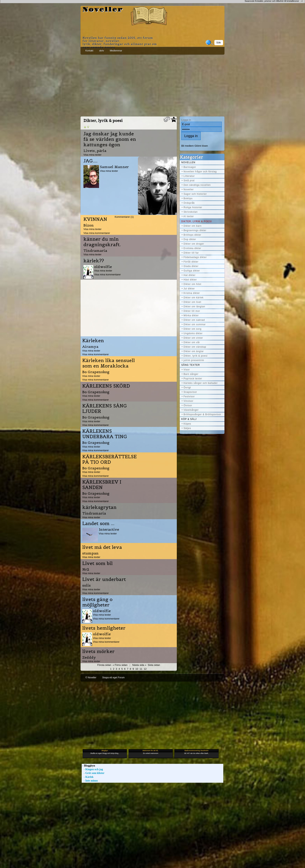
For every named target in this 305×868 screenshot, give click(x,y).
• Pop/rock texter (192, 379)
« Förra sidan (120, 665)
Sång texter (191, 365)
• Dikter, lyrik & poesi (195, 356)
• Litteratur (188, 176)
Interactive (109, 529)
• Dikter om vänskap (194, 347)
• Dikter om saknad (193, 320)
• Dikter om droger (193, 244)
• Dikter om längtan (193, 307)
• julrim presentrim (193, 360)
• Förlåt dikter (190, 262)
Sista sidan (154, 665)
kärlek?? (94, 261)
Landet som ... (98, 523)
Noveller (103, 10)
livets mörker (98, 651)
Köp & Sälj (189, 419)
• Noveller (188, 189)
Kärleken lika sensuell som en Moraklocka (109, 363)
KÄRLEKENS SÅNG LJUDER (105, 409)
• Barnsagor (189, 167)
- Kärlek (88, 777)
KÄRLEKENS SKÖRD (106, 386)
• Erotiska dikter (192, 248)
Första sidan (104, 665)
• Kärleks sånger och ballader (200, 383)
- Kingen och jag (92, 769)
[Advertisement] (152, 85)
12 (145, 669)
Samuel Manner (114, 167)
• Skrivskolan (190, 212)
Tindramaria (95, 251)
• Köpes (186, 424)
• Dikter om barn (192, 226)
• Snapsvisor (189, 392)
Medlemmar (116, 51)
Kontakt (89, 51)
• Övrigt (186, 388)
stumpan (90, 553)
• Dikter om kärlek (193, 298)
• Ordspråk (188, 203)
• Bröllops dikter (192, 235)
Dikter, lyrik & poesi (197, 221)
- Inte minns (90, 781)
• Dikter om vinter (192, 338)
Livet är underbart (104, 579)
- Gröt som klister (93, 773)
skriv (102, 51)
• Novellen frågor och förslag (199, 172)
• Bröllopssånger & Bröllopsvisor (201, 414)
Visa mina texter (92, 155)
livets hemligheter (104, 628)
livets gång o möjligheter (97, 602)
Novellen (188, 162)
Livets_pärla (95, 151)
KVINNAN (95, 219)
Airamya (90, 347)
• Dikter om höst (192, 284)
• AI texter (188, 216)
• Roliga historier (192, 207)
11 (141, 669)
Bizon (89, 225)
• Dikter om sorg (192, 329)
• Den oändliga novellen (196, 185)
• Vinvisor (188, 401)
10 (137, 669)
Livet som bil (97, 563)
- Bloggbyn (88, 766)
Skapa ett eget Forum (113, 678)
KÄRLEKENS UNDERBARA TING (105, 434)
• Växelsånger (190, 410)
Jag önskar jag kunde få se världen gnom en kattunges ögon (110, 139)
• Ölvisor (187, 405)
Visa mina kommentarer (97, 233)
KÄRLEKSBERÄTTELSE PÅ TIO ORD (110, 459)
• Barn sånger (190, 374)
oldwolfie (103, 267)
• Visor (186, 370)
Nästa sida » (139, 665)
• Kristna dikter (191, 293)
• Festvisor (188, 397)
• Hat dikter (189, 275)
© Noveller (91, 678)
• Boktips (187, 198)
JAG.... (90, 161)
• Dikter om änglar (193, 351)
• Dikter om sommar (194, 324)
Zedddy (89, 657)
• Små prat (188, 181)
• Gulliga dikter (191, 271)
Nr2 (86, 569)
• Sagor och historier (194, 194)
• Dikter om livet (192, 302)
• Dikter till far (190, 253)
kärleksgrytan (99, 507)
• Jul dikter (188, 289)
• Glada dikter (190, 266)
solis (86, 585)
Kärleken (93, 341)
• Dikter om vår (191, 342)
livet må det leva (102, 547)
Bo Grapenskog (96, 372)
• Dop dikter (189, 239)
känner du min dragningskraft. (102, 242)
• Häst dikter (189, 280)
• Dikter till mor (191, 311)
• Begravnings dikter (194, 230)
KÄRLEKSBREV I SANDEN (102, 485)
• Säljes (186, 428)
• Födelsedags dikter (194, 257)
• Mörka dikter (190, 315)
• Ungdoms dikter (192, 333)
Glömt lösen (201, 146)
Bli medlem (188, 146)
